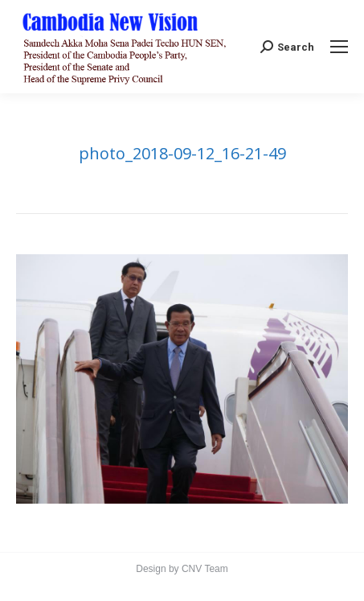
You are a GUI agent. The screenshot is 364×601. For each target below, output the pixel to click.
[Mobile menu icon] (339, 47)
